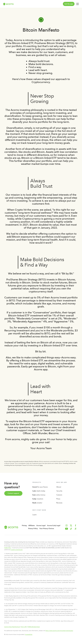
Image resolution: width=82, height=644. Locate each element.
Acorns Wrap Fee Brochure (12, 627)
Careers (59, 495)
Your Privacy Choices (47, 529)
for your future (40, 487)
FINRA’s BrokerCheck (34, 627)
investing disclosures (16, 550)
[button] (75, 529)
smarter (37, 503)
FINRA (6, 548)
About (59, 487)
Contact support (13, 493)
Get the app (69, 4)
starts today (39, 491)
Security (59, 491)
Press (58, 499)
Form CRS (24, 627)
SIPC (10, 548)
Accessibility (29, 634)
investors (38, 499)
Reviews (59, 503)
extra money (39, 495)
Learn (35, 515)
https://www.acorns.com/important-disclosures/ (59, 631)
